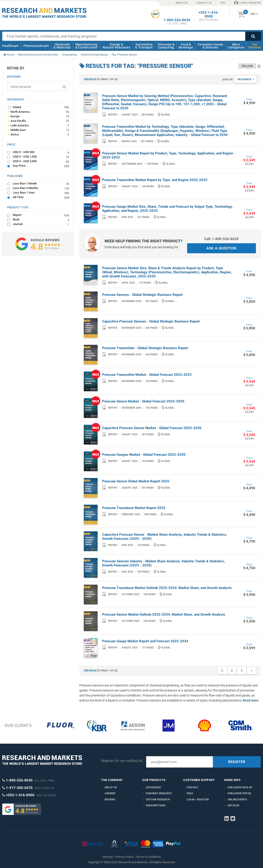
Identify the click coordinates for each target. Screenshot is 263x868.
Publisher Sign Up (240, 787)
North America (39, 112)
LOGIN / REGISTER (247, 3)
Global (41, 107)
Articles (234, 805)
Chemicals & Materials (62, 46)
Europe (39, 116)
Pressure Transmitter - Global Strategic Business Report (145, 348)
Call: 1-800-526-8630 (221, 239)
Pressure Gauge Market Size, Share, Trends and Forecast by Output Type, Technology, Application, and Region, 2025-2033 (167, 209)
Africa (39, 134)
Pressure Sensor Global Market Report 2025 (136, 481)
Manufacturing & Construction (86, 46)
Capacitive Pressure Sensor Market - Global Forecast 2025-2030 (152, 428)
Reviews (110, 800)
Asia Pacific (39, 121)
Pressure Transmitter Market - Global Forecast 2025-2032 (147, 375)
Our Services (255, 46)
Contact (192, 787)
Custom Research (158, 800)
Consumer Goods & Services (210, 46)
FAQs (190, 793)
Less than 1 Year (41, 193)
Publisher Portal (240, 793)
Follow (247, 66)
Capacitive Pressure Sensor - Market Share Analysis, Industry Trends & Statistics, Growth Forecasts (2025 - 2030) (165, 537)
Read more (251, 700)
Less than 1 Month (41, 183)
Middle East (39, 130)
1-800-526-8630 (177, 20)
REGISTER (237, 762)
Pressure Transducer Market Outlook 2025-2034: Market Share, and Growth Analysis (167, 588)
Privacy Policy (124, 857)
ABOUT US (182, 3)
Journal (41, 224)
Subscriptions (156, 805)
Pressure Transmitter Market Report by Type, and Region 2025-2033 (155, 180)
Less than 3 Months (41, 188)
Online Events (237, 800)
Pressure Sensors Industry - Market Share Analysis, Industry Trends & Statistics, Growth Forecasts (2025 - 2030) (164, 563)
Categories (153, 787)
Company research (159, 793)
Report (41, 215)
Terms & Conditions (148, 857)
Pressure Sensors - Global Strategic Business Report (142, 295)
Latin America (39, 125)
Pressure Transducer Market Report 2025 (134, 508)
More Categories (236, 46)
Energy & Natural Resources (116, 46)
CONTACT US (204, 3)
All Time (41, 197)
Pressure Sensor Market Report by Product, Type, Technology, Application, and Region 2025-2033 (168, 155)
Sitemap (108, 857)
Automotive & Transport (144, 46)
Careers (110, 793)
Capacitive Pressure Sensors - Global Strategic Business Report (151, 321)
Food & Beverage (186, 46)
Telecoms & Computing (166, 46)
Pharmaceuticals (36, 46)
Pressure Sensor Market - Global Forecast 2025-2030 (143, 401)
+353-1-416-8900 (209, 15)
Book (41, 219)
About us (111, 787)
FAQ (223, 3)
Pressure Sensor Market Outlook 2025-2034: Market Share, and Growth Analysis (164, 615)
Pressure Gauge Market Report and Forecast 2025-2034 (145, 641)
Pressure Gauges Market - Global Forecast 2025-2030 (144, 455)
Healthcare (10, 46)
